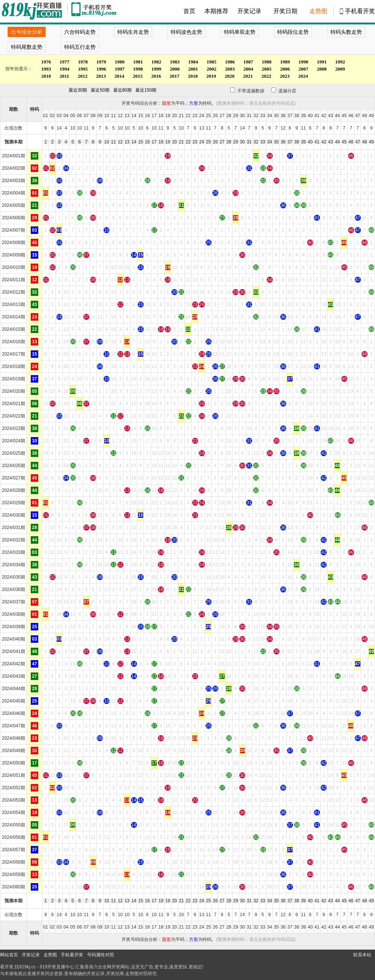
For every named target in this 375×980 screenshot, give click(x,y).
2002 (211, 69)
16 (147, 142)
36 (283, 142)
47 (358, 142)
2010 (46, 76)
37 (290, 142)
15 (140, 142)
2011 (64, 76)
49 (371, 142)
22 (188, 142)
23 (195, 142)
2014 (119, 76)
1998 (138, 69)
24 (202, 142)
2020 (229, 76)
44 (337, 142)
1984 (193, 62)
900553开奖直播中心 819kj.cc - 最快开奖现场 (34, 11)
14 (134, 142)
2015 (138, 76)
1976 (46, 62)
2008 (322, 69)
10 (107, 142)
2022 (266, 76)
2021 (248, 76)
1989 (285, 62)
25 (208, 142)
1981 (138, 62)
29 (235, 142)
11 (113, 142)
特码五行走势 (80, 47)
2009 (340, 69)
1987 (248, 62)
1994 (64, 69)
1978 (83, 62)
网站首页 (9, 955)
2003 (230, 69)
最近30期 (78, 90)
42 (324, 142)
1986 (230, 62)
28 (229, 142)
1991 (322, 62)
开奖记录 (249, 11)
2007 (303, 69)
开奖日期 (285, 11)
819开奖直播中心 (57, 967)
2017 (174, 76)
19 (168, 142)
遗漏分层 (281, 91)
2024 (303, 76)
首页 (189, 11)
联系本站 (362, 955)
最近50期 (100, 90)
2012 (82, 76)
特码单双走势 (240, 32)
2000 (175, 69)
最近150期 (146, 90)
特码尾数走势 (27, 47)
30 (242, 142)
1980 (120, 62)
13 (127, 142)
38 (296, 142)
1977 (64, 62)
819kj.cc (27, 967)
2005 (267, 69)
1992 (340, 62)
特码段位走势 (293, 32)
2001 (193, 69)
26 (215, 142)
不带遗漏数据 (247, 91)
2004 (248, 69)
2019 (211, 76)
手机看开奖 (360, 11)
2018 (193, 76)
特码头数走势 (346, 32)
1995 (83, 69)
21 (181, 142)
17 (154, 142)
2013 (101, 76)
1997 (120, 69)
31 (249, 142)
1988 (267, 62)
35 (276, 142)
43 (331, 142)
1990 (303, 62)
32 (256, 142)
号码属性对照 (100, 955)
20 (175, 142)
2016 (156, 76)
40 (310, 142)
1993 (46, 69)
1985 (211, 62)
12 (120, 142)
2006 (285, 69)
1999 (156, 69)
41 (317, 142)
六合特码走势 (80, 32)
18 (161, 142)
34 (269, 142)
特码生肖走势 (133, 32)
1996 (101, 69)
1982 (156, 62)
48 (364, 142)
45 (344, 142)
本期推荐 (216, 11)
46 (351, 142)
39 (303, 142)
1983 (175, 62)
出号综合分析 (27, 32)
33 (263, 142)
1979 (101, 62)
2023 (285, 76)
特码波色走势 (186, 32)
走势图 (318, 11)
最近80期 (122, 90)
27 (222, 142)
